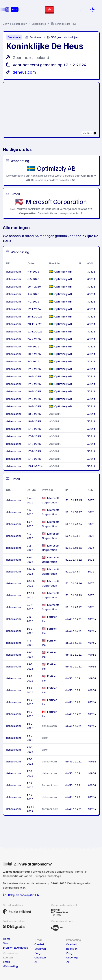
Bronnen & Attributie (15, 947)
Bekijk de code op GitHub (21, 895)
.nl (36, 962)
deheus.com (24, 72)
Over (6, 943)
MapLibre (87, 133)
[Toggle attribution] (95, 133)
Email (6, 962)
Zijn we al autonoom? (15, 24)
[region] (51, 110)
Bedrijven (40, 949)
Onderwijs (40, 957)
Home (7, 939)
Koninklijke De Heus (64, 24)
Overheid (40, 944)
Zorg (37, 953)
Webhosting (10, 966)
